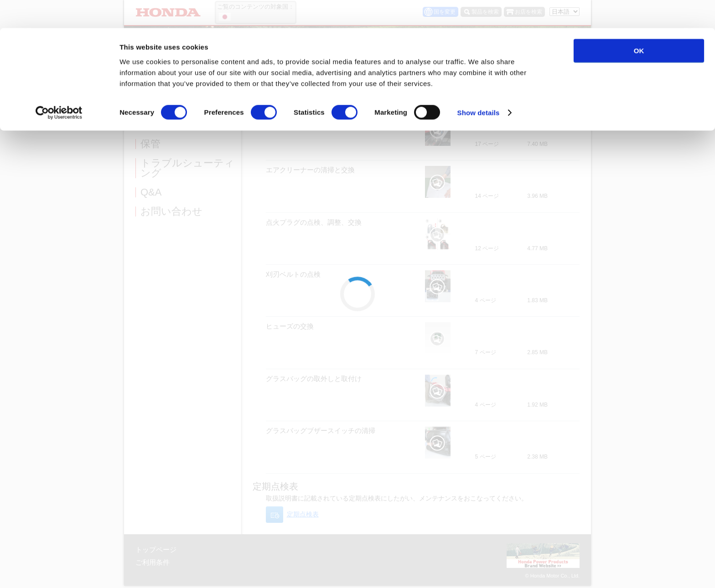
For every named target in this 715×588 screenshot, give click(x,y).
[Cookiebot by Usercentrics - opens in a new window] (59, 85)
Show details (479, 85)
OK (639, 23)
